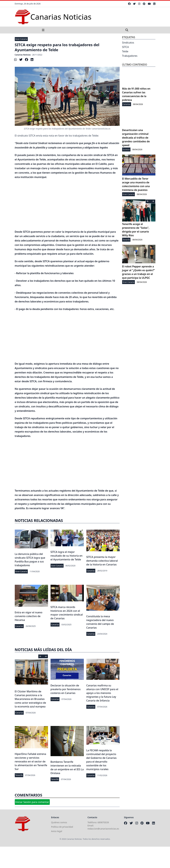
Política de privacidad (62, 827)
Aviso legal (57, 831)
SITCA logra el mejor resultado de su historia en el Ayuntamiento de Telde (67, 556)
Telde (125, 51)
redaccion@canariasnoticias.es (103, 829)
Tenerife (19, 775)
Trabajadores (130, 56)
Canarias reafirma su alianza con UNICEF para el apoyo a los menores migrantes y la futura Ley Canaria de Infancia (102, 693)
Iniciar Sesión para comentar (32, 802)
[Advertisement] (67, 204)
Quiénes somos (59, 822)
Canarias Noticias (23, 55)
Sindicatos (128, 43)
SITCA (125, 47)
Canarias (91, 571)
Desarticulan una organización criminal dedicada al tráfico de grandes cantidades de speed (136, 138)
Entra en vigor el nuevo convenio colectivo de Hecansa (29, 616)
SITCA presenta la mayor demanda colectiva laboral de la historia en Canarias (102, 561)
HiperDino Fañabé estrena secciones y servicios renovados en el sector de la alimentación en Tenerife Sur (31, 761)
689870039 (103, 822)
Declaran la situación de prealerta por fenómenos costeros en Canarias (66, 689)
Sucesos (126, 149)
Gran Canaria (21, 39)
